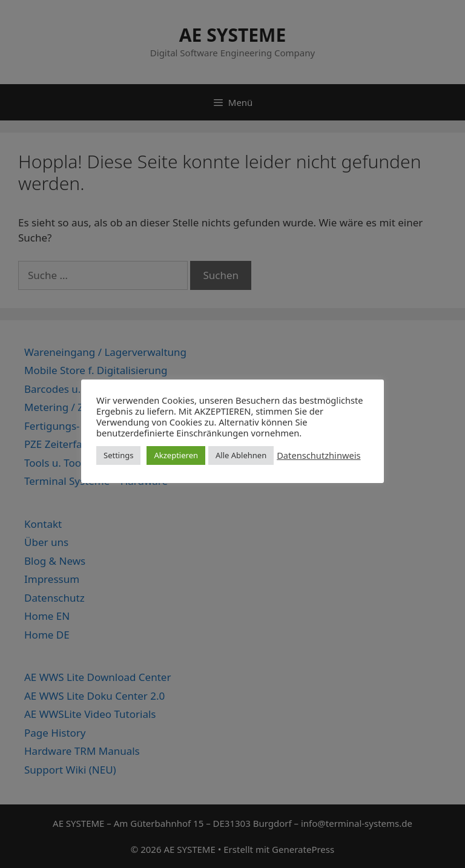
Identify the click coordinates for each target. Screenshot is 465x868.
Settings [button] (118, 455)
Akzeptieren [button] (176, 455)
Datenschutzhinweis (318, 455)
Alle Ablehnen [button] (241, 455)
